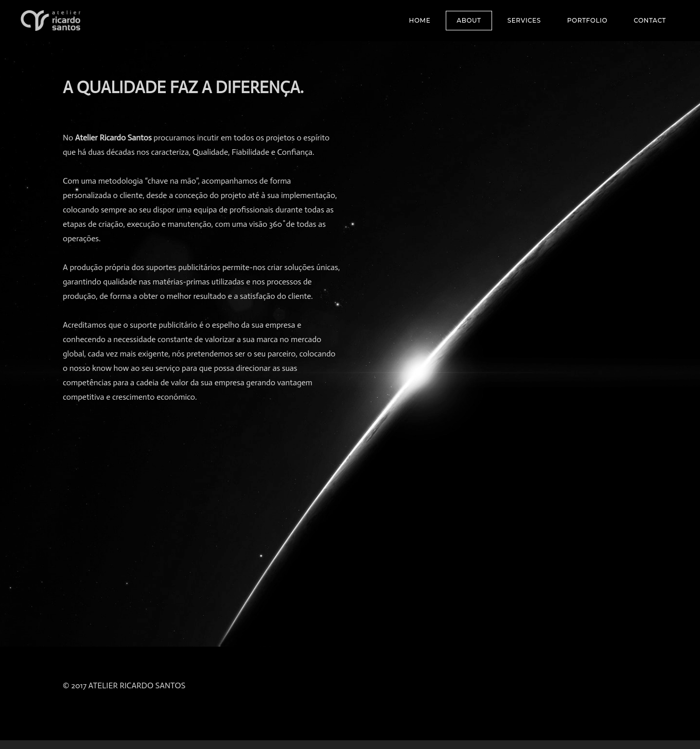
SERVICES (524, 20)
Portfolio (587, 20)
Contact (650, 20)
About (469, 20)
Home (420, 20)
